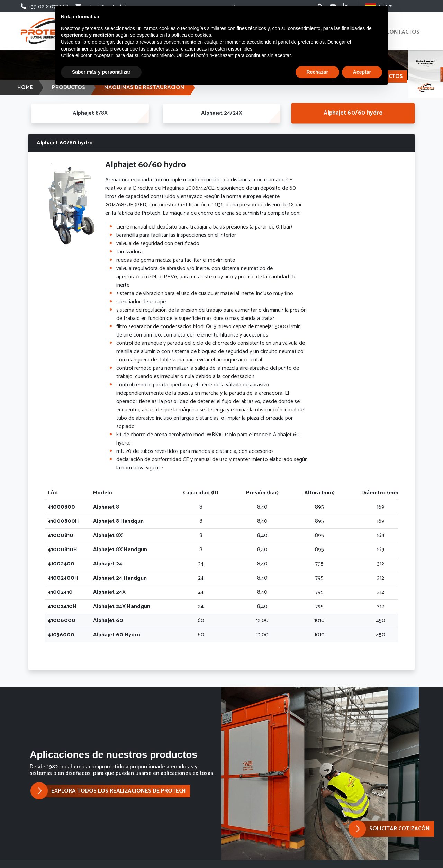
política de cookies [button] (191, 35)
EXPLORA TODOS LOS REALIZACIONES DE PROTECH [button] (113, 791)
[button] (396, 829)
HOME (25, 87)
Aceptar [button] (362, 72)
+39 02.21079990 (45, 7)
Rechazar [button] (317, 72)
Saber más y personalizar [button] (101, 72)
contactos (403, 32)
